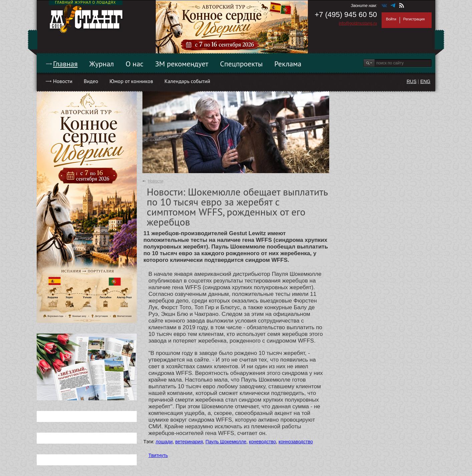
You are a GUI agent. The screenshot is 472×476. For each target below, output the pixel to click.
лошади (164, 442)
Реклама (288, 64)
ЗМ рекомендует (182, 64)
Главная (65, 64)
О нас (134, 64)
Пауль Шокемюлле (226, 442)
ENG (425, 81)
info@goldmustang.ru (358, 23)
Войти (391, 19)
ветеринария (189, 442)
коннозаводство (296, 442)
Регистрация (414, 19)
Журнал (102, 64)
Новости (63, 81)
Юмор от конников (131, 81)
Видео (91, 81)
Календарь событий (187, 81)
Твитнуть (158, 455)
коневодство (262, 442)
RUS (412, 81)
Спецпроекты (242, 64)
